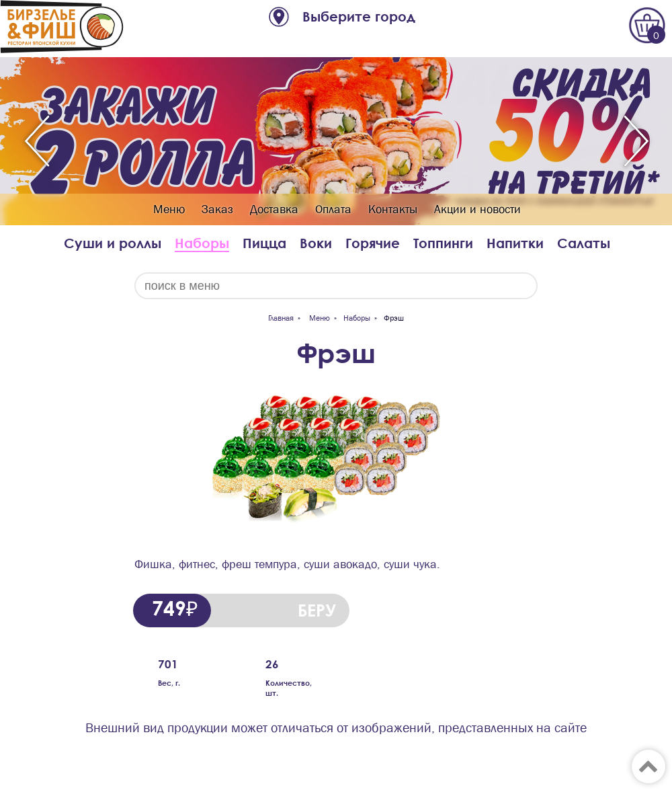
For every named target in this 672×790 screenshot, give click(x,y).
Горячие (373, 243)
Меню (169, 209)
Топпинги (443, 243)
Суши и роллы (113, 243)
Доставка (274, 209)
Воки (316, 243)
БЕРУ (317, 610)
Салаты (584, 243)
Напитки (515, 243)
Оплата (333, 209)
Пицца (264, 243)
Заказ (217, 209)
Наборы (202, 243)
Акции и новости (477, 209)
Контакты (393, 209)
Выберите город (359, 16)
